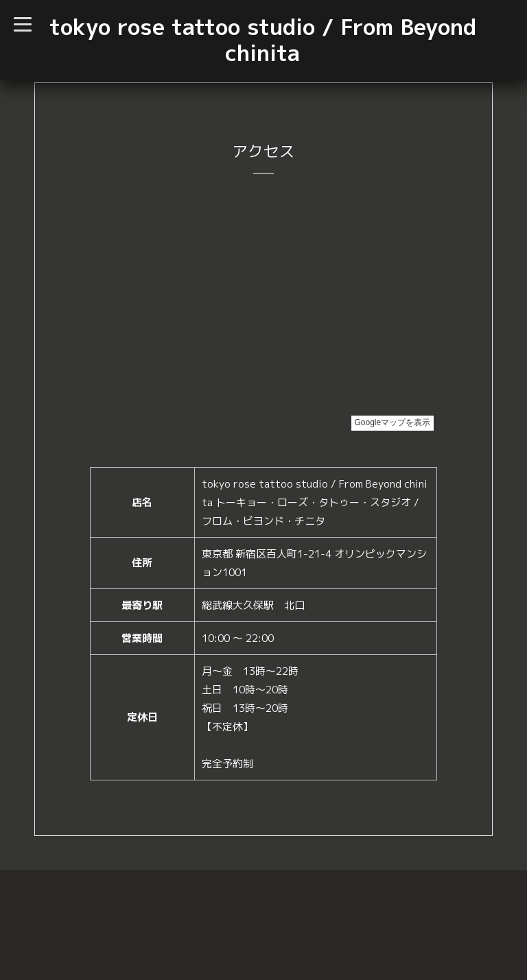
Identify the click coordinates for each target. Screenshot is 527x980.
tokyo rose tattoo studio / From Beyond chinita (263, 40)
